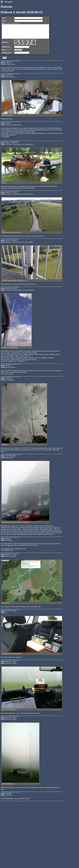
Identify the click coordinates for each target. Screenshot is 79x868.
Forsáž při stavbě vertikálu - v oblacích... (25, 524)
